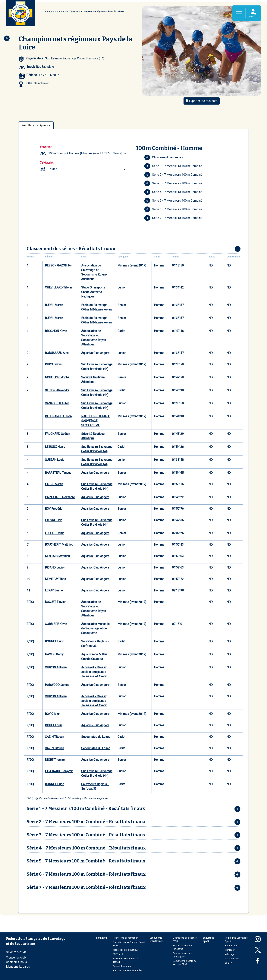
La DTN (229, 963)
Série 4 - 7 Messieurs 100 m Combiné (173, 192)
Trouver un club (16, 958)
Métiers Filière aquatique (126, 950)
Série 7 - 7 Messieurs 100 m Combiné (173, 218)
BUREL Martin (54, 305)
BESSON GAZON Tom (59, 265)
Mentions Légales (18, 967)
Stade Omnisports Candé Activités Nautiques (93, 292)
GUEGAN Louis (55, 460)
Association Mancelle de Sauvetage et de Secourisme (95, 628)
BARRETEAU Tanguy (58, 473)
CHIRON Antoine (56, 667)
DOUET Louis (54, 725)
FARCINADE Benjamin (59, 771)
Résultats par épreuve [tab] (36, 125)
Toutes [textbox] (53, 169)
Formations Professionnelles (128, 971)
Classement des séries (164, 157)
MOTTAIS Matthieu (57, 556)
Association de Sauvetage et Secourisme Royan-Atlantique (94, 272)
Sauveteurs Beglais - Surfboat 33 (95, 644)
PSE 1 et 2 (118, 954)
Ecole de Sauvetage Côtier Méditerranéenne (97, 307)
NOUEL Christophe (57, 377)
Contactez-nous (16, 962)
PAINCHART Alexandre (60, 497)
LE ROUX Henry (55, 447)
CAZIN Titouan (54, 737)
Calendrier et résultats (67, 12)
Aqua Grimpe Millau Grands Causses (94, 657)
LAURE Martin (54, 484)
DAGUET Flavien (56, 602)
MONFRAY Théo (55, 579)
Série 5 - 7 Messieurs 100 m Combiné (173, 201)
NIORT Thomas (55, 760)
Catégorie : (47, 163)
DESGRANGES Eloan (58, 416)
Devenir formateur (122, 966)
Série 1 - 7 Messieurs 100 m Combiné (173, 166)
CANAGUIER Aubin (57, 403)
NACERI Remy (54, 654)
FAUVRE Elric (53, 520)
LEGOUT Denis (55, 533)
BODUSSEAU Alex (57, 353)
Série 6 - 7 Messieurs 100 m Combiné (173, 209)
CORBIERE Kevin (56, 624)
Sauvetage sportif (208, 940)
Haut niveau (231, 946)
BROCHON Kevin (56, 331)
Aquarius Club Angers (95, 353)
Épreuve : (46, 147)
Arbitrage (230, 954)
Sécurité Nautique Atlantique (93, 380)
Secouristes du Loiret (95, 737)
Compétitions (232, 959)
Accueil (48, 12)
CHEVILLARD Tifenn (58, 287)
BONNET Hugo (55, 641)
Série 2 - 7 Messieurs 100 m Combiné (173, 175)
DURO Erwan (53, 364)
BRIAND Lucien (55, 567)
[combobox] (88, 153)
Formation (102, 938)
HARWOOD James (57, 685)
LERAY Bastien (55, 590)
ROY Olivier (52, 714)
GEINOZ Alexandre (57, 390)
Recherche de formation (126, 938)
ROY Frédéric (54, 509)
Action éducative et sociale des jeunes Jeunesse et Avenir (94, 672)
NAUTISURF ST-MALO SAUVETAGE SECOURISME (96, 421)
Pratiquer (230, 950)
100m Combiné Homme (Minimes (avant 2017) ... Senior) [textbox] (85, 153)
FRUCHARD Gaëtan (57, 434)
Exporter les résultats (202, 101)
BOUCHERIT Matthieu (59, 545)
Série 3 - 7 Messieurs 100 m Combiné (173, 183)
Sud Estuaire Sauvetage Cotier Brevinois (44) (97, 367)
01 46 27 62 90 (16, 952)
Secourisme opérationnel (156, 940)
